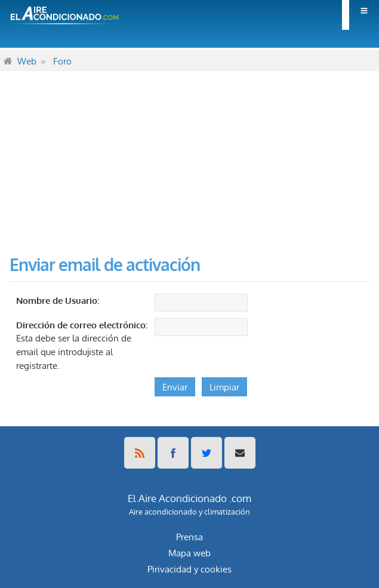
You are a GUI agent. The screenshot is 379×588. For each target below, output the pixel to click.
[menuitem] (360, 15)
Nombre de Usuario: (58, 300)
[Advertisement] (189, 155)
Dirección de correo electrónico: (82, 325)
